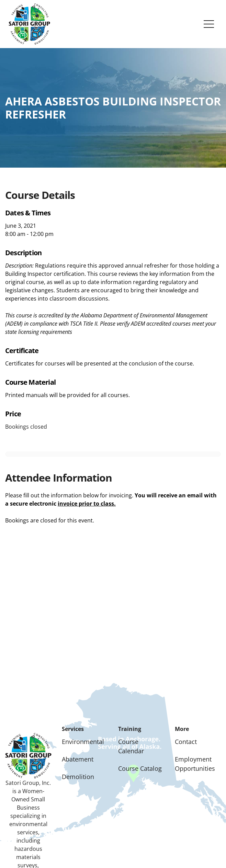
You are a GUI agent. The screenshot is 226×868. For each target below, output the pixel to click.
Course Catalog (140, 768)
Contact (186, 742)
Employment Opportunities (195, 764)
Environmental (83, 742)
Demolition (78, 777)
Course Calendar (131, 746)
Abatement (78, 759)
